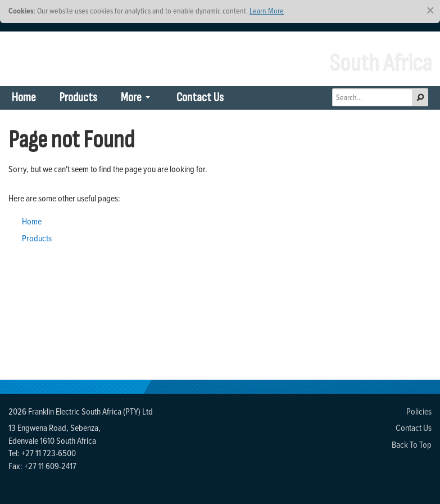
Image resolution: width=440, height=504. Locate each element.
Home (24, 98)
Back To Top (412, 444)
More (131, 98)
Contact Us (200, 98)
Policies (419, 411)
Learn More (267, 10)
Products (78, 98)
